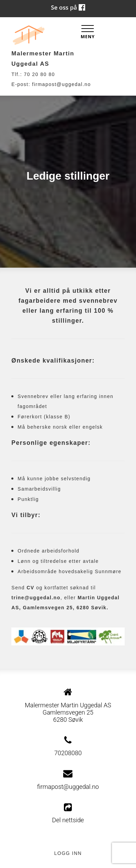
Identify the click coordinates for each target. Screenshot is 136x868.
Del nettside (68, 813)
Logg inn (68, 853)
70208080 (68, 753)
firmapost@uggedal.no (62, 84)
